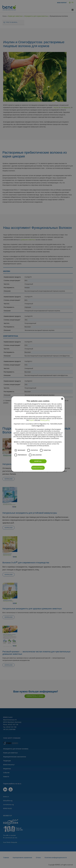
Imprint (32, 420)
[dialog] (38, 434)
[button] (38, 468)
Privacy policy (45, 420)
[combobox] (62, 399)
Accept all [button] (38, 461)
